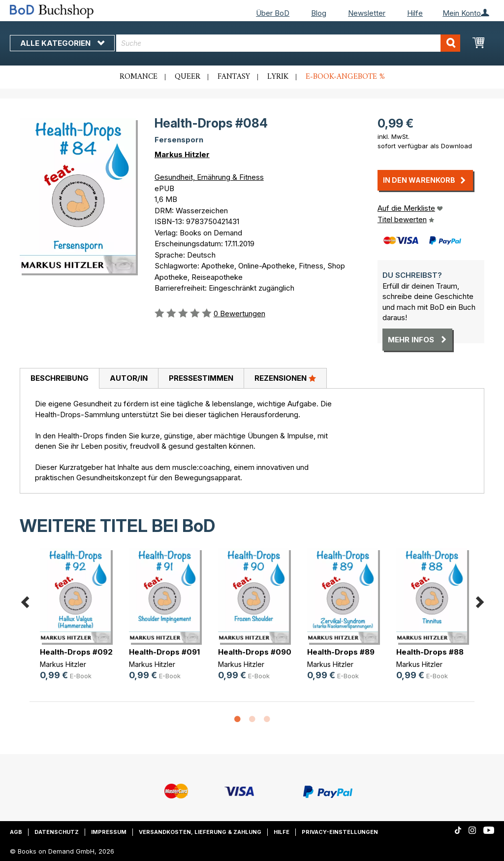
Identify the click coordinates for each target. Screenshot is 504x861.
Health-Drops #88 (430, 652)
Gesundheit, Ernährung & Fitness (209, 177)
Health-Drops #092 (76, 652)
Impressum (109, 832)
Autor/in (129, 378)
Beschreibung (60, 378)
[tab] (59, 379)
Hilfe (415, 13)
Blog (319, 13)
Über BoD (273, 13)
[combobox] (288, 43)
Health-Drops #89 (341, 652)
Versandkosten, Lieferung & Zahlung (200, 832)
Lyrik (278, 77)
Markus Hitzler (182, 154)
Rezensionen (285, 378)
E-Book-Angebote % (345, 77)
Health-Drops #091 (164, 652)
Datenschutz (57, 832)
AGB (16, 832)
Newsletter (367, 13)
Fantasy (234, 77)
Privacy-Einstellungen (340, 832)
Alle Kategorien (62, 43)
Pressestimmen (201, 378)
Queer (188, 77)
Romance (139, 77)
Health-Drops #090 (255, 652)
